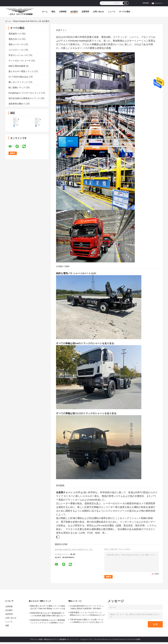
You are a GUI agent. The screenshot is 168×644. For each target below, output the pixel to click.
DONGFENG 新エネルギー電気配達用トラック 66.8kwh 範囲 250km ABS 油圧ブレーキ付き (48, 615)
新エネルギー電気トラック (21, 71)
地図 (7, 625)
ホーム (45, 12)
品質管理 (85, 12)
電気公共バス (15, 39)
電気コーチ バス (16, 44)
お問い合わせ (98, 12)
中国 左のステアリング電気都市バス (56, 639)
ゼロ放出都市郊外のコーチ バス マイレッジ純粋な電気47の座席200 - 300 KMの (87, 607)
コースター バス (16, 50)
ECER (138, 639)
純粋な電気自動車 (17, 66)
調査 (126, 3)
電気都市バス (15, 34)
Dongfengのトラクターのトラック (25, 93)
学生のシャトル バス (18, 55)
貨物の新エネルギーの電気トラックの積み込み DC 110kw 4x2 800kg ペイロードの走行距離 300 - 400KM (48, 608)
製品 (53, 12)
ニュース (112, 12)
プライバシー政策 (36, 639)
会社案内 (74, 12)
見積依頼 (146, 3)
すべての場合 (125, 12)
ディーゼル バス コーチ (20, 61)
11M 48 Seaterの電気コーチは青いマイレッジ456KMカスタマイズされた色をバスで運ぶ (87, 621)
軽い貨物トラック (17, 88)
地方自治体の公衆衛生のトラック (24, 98)
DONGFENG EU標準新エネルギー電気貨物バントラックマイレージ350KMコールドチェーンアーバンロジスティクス (48, 622)
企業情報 (63, 12)
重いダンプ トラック (18, 82)
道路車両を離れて (17, 104)
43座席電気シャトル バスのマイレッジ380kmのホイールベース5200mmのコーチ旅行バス (87, 614)
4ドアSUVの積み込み (18, 77)
